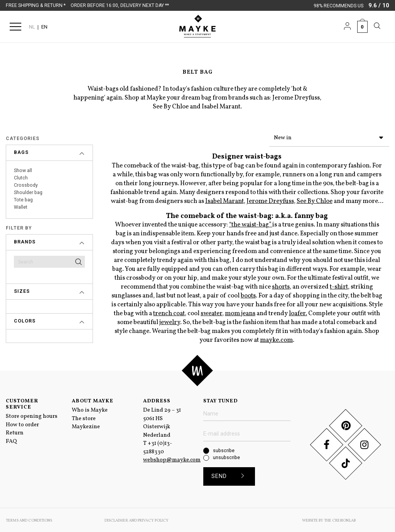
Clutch (21, 178)
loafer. (298, 312)
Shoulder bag (28, 193)
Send (230, 475)
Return (15, 431)
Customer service (22, 403)
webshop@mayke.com (172, 458)
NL (32, 27)
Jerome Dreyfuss (270, 200)
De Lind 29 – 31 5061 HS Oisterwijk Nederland (162, 421)
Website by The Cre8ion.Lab (329, 519)
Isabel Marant (225, 200)
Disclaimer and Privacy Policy (137, 519)
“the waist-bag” (251, 223)
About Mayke (93, 399)
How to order (22, 423)
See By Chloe (315, 200)
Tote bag (23, 200)
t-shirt (339, 285)
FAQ (11, 440)
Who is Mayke (90, 409)
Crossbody (26, 185)
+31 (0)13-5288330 (158, 446)
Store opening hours (32, 415)
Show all (23, 171)
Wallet (21, 207)
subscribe (224, 449)
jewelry (170, 321)
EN (44, 27)
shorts (281, 285)
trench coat (169, 312)
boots (248, 294)
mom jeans (240, 312)
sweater (211, 312)
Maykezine (86, 425)
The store (84, 417)
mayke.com (276, 339)
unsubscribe (226, 456)
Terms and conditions (29, 519)
